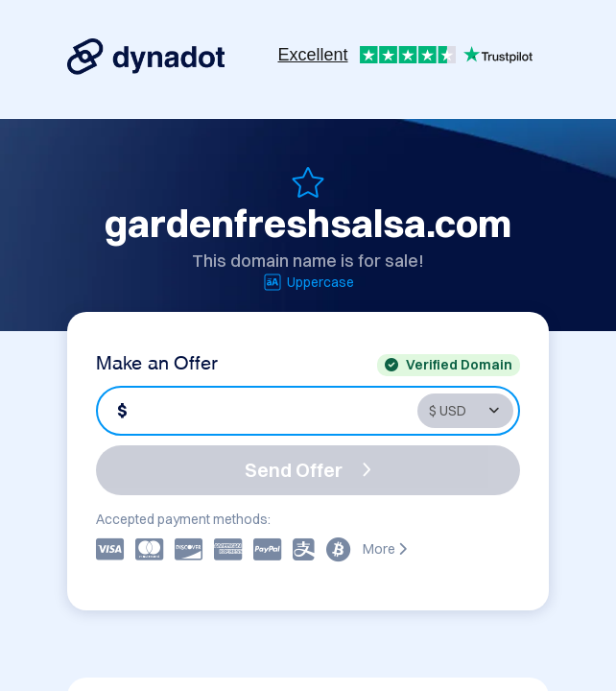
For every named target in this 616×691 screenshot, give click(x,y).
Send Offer (308, 470)
